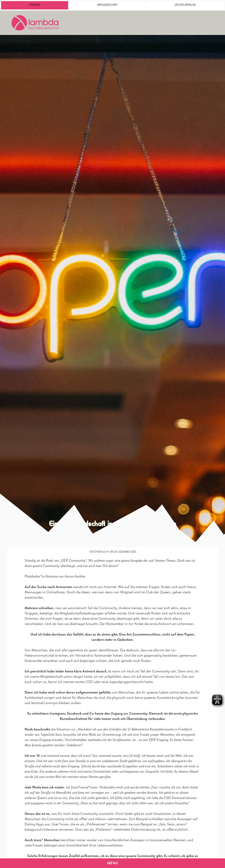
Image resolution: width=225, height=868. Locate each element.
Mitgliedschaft (107, 5)
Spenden (35, 5)
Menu (113, 863)
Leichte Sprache (185, 5)
